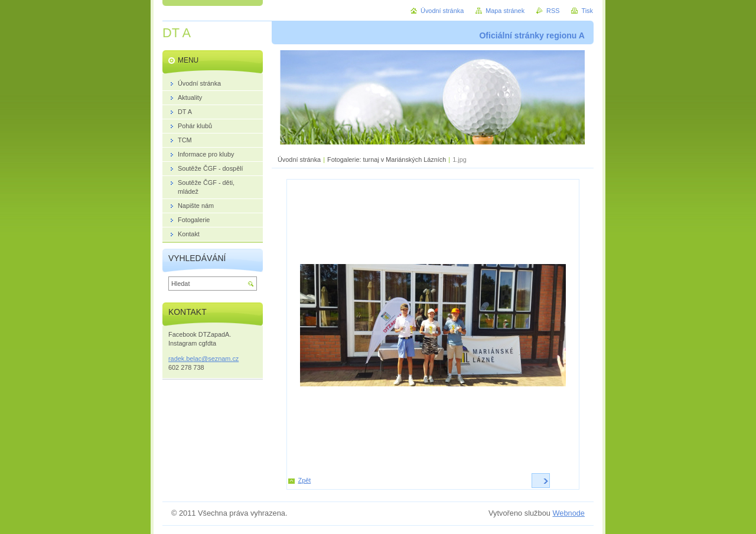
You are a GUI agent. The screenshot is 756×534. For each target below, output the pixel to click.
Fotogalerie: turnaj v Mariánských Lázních (387, 159)
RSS (553, 11)
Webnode (568, 513)
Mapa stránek (505, 11)
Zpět (305, 480)
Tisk (587, 11)
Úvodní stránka (299, 159)
